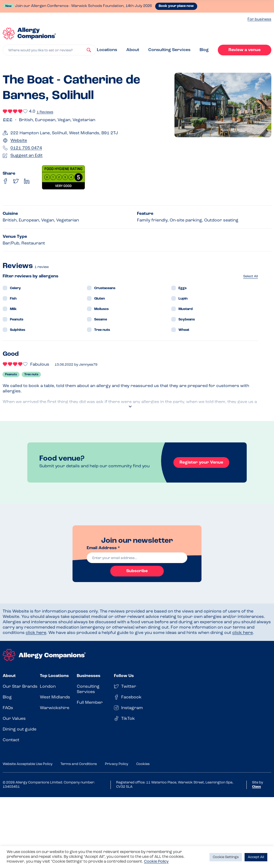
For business (259, 19)
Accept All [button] (256, 857)
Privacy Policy (117, 764)
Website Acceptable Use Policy (28, 764)
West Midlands (55, 697)
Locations (107, 50)
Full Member (90, 703)
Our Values (14, 719)
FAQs (8, 708)
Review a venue (245, 50)
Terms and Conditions (79, 764)
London (48, 687)
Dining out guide (20, 729)
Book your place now (176, 6)
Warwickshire (55, 708)
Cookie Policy (156, 862)
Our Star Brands (20, 687)
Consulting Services (169, 50)
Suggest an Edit (26, 156)
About (133, 50)
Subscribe (137, 571)
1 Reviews (45, 112)
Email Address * (103, 548)
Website (19, 141)
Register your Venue (201, 462)
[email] (137, 558)
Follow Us (124, 676)
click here (36, 633)
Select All (251, 276)
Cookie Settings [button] (226, 857)
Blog (204, 50)
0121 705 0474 (26, 148)
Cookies (143, 764)
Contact (11, 740)
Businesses (89, 676)
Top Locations (54, 676)
